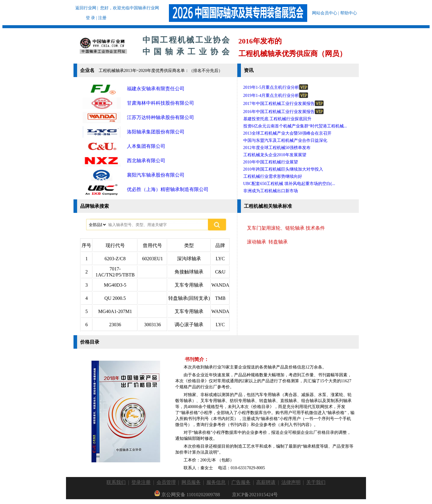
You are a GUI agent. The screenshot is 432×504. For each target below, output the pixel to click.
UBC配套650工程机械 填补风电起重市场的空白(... (289, 184)
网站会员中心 (325, 13)
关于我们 (316, 482)
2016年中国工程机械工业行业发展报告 (283, 112)
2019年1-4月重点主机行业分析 (276, 95)
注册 (102, 18)
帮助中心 (349, 13)
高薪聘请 (266, 482)
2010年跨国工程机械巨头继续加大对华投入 (283, 169)
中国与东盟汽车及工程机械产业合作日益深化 (285, 140)
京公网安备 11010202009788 (187, 495)
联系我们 (116, 482)
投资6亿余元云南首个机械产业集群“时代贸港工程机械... (295, 126)
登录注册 (141, 482)
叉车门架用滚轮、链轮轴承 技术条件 (286, 228)
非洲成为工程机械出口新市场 (271, 191)
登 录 (91, 18)
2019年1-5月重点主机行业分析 (276, 87)
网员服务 (191, 482)
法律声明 (291, 482)
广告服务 (241, 482)
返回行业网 (86, 8)
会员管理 (166, 482)
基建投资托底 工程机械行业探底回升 (277, 119)
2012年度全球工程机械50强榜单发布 (277, 148)
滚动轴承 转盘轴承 (267, 242)
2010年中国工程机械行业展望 (271, 162)
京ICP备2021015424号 (255, 495)
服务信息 (216, 482)
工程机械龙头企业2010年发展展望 (275, 155)
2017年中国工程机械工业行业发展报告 (283, 104)
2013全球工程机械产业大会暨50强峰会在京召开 (287, 133)
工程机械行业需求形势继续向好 (273, 176)
